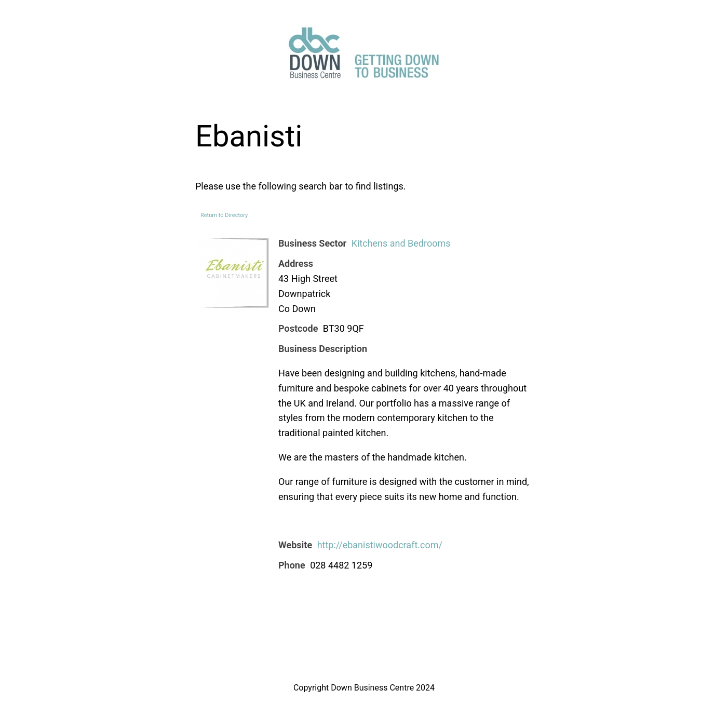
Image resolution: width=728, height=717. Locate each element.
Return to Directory (224, 215)
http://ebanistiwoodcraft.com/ (380, 545)
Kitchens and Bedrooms (401, 243)
